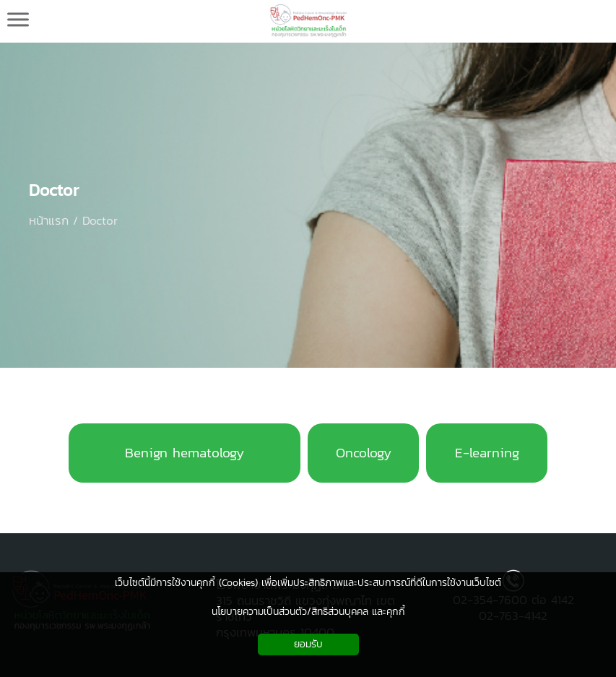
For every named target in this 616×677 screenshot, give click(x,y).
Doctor (54, 190)
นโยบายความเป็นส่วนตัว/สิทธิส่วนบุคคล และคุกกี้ (308, 612)
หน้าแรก (49, 220)
